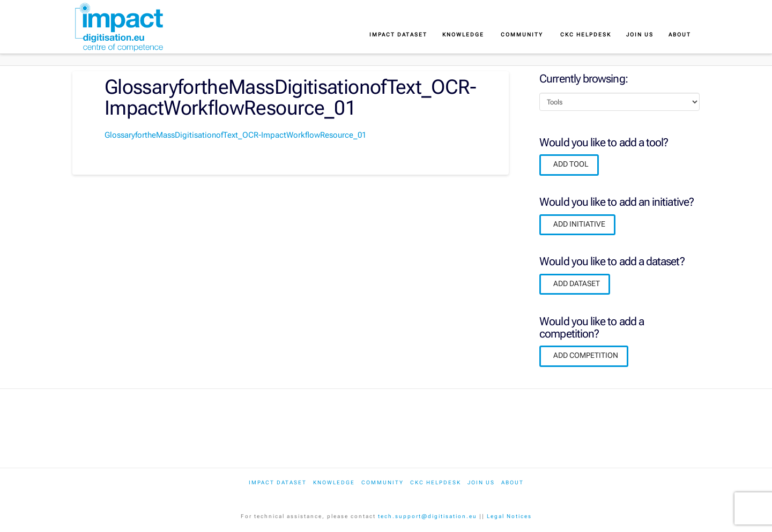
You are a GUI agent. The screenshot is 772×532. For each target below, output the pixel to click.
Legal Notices (509, 516)
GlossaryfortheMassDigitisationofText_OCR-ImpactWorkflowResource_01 (235, 135)
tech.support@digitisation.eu (428, 516)
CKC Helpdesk (436, 482)
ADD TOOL (571, 164)
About (513, 482)
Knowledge (334, 482)
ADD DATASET (577, 283)
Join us (481, 482)
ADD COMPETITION (586, 355)
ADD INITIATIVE (579, 224)
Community (383, 482)
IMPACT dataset (278, 482)
